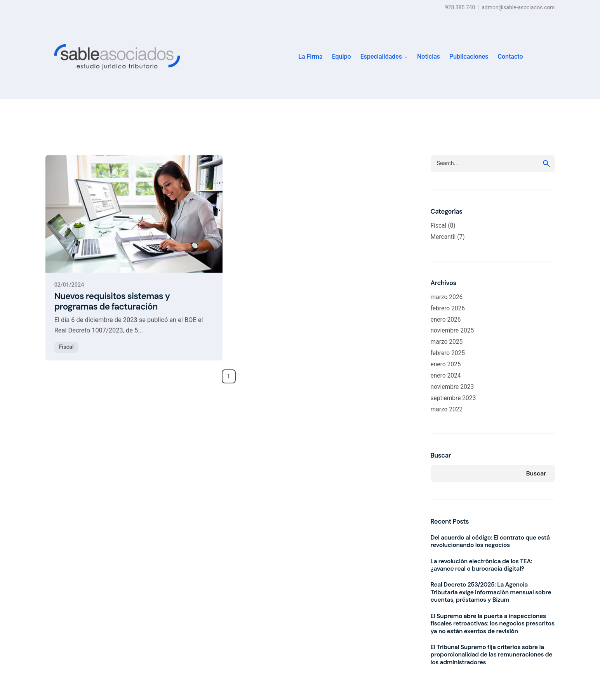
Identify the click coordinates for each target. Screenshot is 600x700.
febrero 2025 (448, 353)
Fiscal (66, 354)
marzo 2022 (447, 409)
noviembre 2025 (452, 331)
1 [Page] (229, 376)
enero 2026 (446, 320)
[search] (546, 164)
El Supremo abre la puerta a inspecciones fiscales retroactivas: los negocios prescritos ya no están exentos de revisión (493, 624)
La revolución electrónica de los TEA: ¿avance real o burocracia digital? (482, 565)
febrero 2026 (448, 308)
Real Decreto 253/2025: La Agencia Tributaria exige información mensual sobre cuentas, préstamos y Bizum (491, 592)
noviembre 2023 (452, 387)
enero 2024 (446, 376)
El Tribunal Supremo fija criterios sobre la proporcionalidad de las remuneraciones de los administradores (492, 655)
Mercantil (443, 237)
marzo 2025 (447, 342)
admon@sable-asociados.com (518, 7)
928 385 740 (460, 7)
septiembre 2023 (453, 398)
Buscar (441, 455)
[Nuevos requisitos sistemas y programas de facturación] (134, 221)
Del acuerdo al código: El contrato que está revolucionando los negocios (490, 541)
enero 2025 (446, 364)
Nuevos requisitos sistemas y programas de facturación (112, 309)
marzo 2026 (447, 297)
